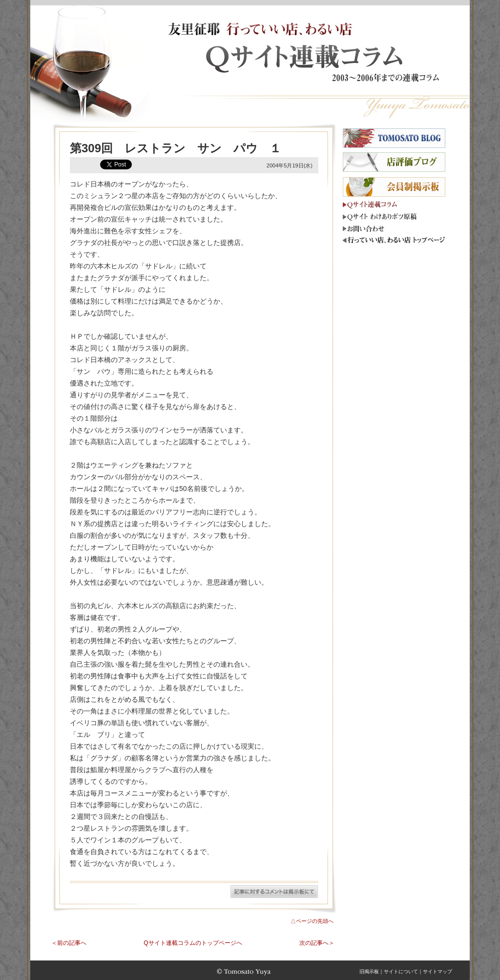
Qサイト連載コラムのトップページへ (193, 943)
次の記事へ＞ (317, 943)
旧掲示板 (369, 971)
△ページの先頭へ (312, 921)
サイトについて (401, 971)
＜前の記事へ (69, 943)
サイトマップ (437, 971)
